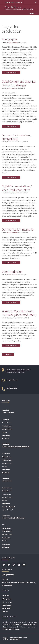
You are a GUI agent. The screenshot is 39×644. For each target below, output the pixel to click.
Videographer (10, 39)
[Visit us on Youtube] (24, 565)
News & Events (13, 7)
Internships (6, 435)
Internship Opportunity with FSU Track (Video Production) (19, 313)
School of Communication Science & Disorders (18, 627)
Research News (7, 429)
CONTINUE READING (11, 73)
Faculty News (6, 426)
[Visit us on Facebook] (4, 565)
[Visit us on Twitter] (9, 565)
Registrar (5, 611)
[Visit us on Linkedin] (19, 565)
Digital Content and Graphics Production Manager (18, 83)
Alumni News (6, 423)
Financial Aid (6, 608)
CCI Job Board (6, 605)
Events (4, 432)
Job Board (6, 439)
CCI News (5, 525)
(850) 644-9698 (12, 389)
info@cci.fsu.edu (12, 380)
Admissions (5, 596)
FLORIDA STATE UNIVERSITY (13, 2)
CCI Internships (7, 602)
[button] (36, 2)
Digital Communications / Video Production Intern (17, 188)
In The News (6, 538)
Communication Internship (18, 229)
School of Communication (24, 625)
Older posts (8, 354)
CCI (35, 622)
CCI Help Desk (6, 599)
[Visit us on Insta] (14, 565)
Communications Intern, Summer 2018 (16, 137)
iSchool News (7, 488)
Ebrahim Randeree (12, 42)
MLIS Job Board (7, 510)
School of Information (12, 629)
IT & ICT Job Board (8, 507)
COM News (5, 420)
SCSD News (6, 454)
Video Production (12, 272)
